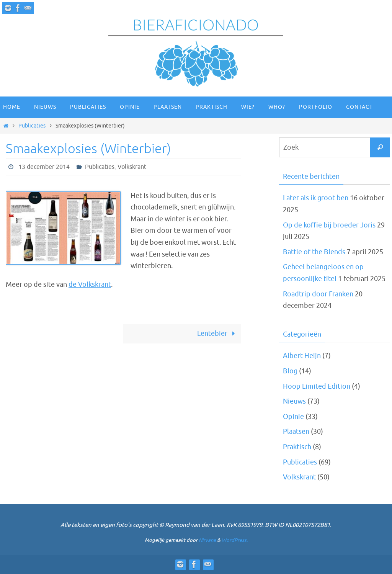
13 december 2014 (44, 167)
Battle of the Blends (314, 252)
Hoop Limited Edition (317, 386)
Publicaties (32, 126)
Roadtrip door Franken (318, 294)
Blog (290, 371)
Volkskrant (132, 167)
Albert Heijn (302, 356)
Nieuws (294, 401)
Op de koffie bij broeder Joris (329, 225)
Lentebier (218, 334)
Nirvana (207, 540)
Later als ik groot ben (316, 198)
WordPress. (235, 540)
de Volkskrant (90, 285)
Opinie (293, 417)
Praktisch (297, 447)
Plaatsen (296, 432)
